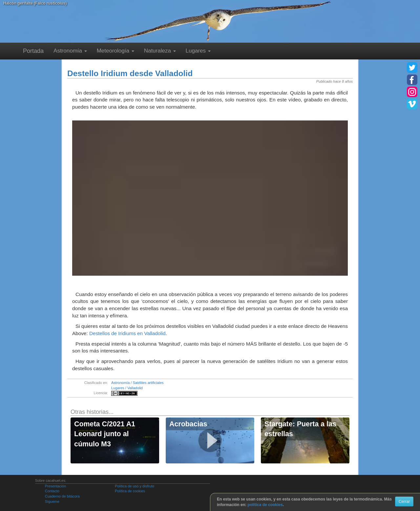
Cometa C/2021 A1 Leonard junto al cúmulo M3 (105, 434)
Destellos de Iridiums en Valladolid (127, 333)
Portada (33, 51)
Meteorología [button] (115, 51)
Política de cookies (130, 491)
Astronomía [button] (70, 51)
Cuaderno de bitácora (62, 496)
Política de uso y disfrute (135, 486)
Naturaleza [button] (160, 51)
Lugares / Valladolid (127, 388)
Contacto (52, 491)
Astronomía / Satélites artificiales (137, 383)
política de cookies (265, 505)
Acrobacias (188, 424)
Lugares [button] (198, 51)
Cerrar (404, 501)
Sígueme (52, 501)
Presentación (55, 486)
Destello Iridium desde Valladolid (130, 73)
